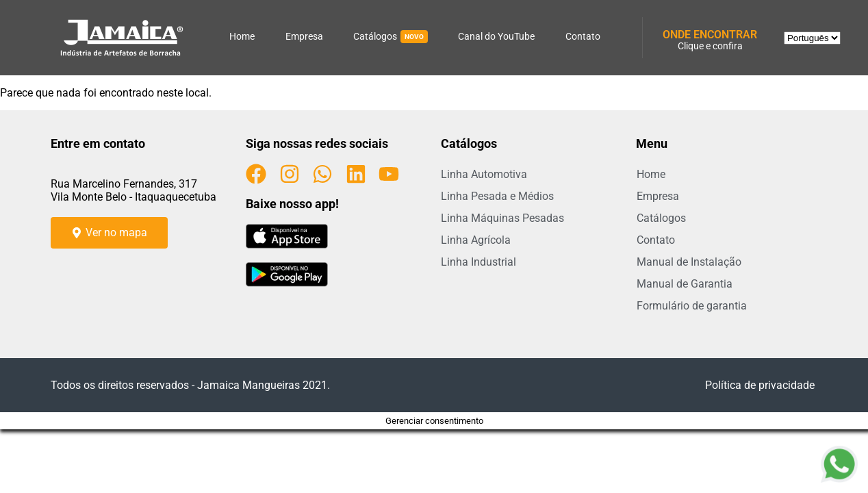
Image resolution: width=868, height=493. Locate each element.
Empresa (304, 36)
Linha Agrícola (476, 240)
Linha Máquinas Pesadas (502, 218)
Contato (583, 36)
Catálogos (391, 37)
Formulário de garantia (692, 306)
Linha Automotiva (484, 174)
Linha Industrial (478, 262)
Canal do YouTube (496, 36)
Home (242, 36)
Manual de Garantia (685, 284)
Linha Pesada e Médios (497, 196)
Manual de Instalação (689, 262)
